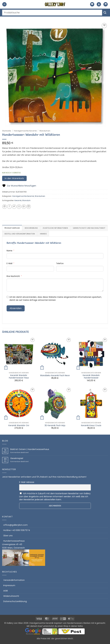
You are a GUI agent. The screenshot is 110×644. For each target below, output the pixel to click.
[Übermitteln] (105, 13)
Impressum (9, 585)
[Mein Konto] (99, 4)
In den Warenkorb (14, 178)
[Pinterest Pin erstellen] (24, 207)
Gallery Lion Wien (15, 623)
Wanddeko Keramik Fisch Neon (55, 375)
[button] (4, 4)
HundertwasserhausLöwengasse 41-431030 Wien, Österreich (24, 553)
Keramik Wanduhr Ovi (19, 425)
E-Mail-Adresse (27, 482)
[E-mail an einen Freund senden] (19, 207)
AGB (6, 591)
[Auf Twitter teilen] (14, 207)
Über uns (8, 535)
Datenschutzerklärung (15, 601)
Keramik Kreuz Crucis (91, 425)
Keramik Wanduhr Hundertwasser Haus (19, 377)
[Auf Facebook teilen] (9, 207)
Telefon (60, 264)
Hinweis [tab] (81, 234)
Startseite (7, 131)
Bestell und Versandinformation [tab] (58, 234)
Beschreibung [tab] (31, 228)
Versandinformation (14, 580)
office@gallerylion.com (15, 525)
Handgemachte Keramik (25, 131)
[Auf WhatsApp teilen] (5, 207)
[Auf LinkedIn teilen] (29, 207)
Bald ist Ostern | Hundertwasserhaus (30, 449)
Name (9, 251)
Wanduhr (26, 200)
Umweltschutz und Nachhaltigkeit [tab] (21, 234)
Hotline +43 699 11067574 (17, 530)
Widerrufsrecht (11, 596)
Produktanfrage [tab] (12, 228)
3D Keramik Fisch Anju (55, 425)
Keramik (18, 200)
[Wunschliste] (92, 4)
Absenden (16, 308)
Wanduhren (45, 131)
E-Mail (9, 264)
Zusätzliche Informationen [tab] (56, 228)
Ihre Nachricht (13, 276)
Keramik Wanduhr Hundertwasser (91, 377)
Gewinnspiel (17, 458)
